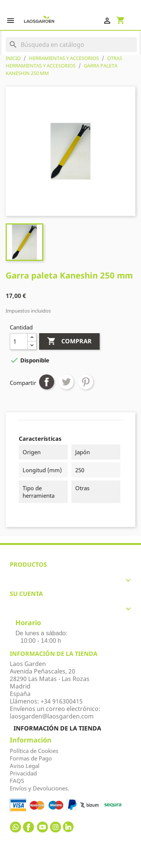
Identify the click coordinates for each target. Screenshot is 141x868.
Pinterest (86, 382)
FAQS (17, 781)
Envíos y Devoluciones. (39, 788)
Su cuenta (26, 594)
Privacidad (23, 773)
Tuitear (66, 382)
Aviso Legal (25, 766)
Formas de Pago (31, 758)
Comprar (69, 341)
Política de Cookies (34, 751)
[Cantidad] (19, 341)
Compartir (47, 382)
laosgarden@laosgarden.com (52, 716)
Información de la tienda (57, 728)
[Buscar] (71, 45)
